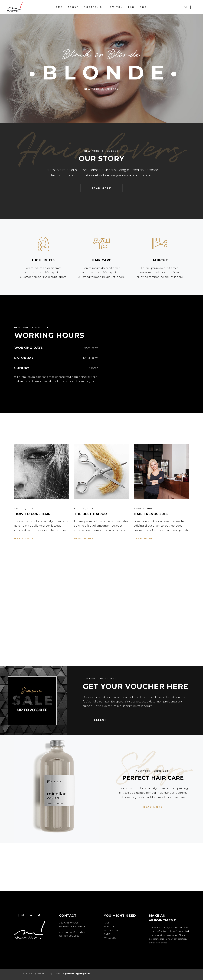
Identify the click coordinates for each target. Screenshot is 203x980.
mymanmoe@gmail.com (73, 932)
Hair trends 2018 (151, 514)
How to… (110, 926)
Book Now (111, 930)
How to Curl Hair (32, 514)
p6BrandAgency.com (78, 974)
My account (112, 938)
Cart (107, 934)
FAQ (106, 923)
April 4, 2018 (24, 509)
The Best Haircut (92, 514)
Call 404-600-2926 (69, 936)
